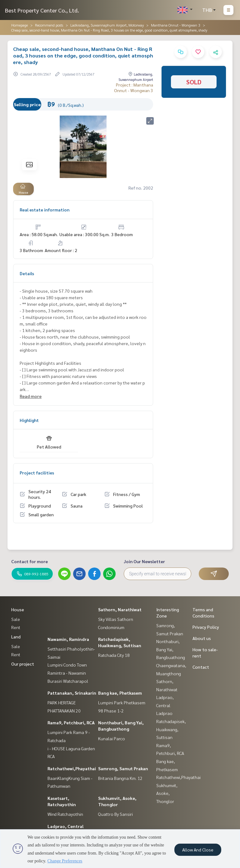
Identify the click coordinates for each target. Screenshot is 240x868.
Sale (16, 619)
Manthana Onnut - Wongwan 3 (176, 25)
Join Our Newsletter (144, 561)
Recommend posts (49, 25)
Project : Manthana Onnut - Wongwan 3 (134, 87)
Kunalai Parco (112, 738)
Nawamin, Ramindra (68, 639)
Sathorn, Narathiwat (120, 609)
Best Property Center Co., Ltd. (42, 10)
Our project (23, 664)
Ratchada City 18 (114, 655)
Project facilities (37, 473)
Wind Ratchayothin (65, 814)
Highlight (29, 420)
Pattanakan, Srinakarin (72, 693)
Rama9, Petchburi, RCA (71, 722)
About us (202, 638)
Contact (201, 667)
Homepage (20, 25)
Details (27, 273)
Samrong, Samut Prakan (123, 768)
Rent (16, 627)
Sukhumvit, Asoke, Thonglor (167, 793)
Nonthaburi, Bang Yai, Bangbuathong (171, 649)
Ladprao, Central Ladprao (165, 705)
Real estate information (45, 210)
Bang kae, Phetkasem (120, 693)
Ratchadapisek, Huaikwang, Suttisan (171, 729)
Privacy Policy (206, 627)
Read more (31, 396)
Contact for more (30, 561)
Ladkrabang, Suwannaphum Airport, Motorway (107, 25)
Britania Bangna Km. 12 (120, 778)
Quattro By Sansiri (115, 814)
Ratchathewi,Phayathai (72, 768)
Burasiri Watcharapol (68, 681)
